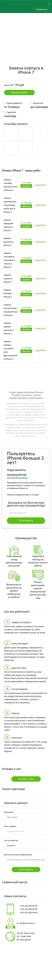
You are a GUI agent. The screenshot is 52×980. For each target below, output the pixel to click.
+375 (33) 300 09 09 (28, 909)
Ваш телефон (10, 826)
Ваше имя (9, 812)
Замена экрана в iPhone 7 (8, 278)
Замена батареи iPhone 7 (8, 293)
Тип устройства (11, 840)
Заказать (26, 186)
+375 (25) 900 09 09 (28, 913)
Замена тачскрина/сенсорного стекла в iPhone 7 (9, 260)
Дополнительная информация (18, 854)
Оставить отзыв (26, 779)
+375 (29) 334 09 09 (28, 906)
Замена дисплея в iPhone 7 (9, 242)
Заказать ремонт (19, 92)
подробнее (40, 185)
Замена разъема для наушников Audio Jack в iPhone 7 (10, 205)
